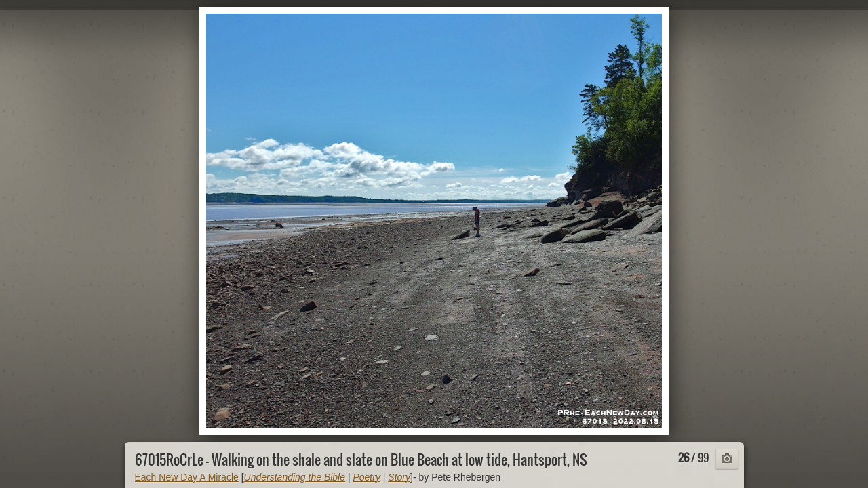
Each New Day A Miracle (187, 477)
